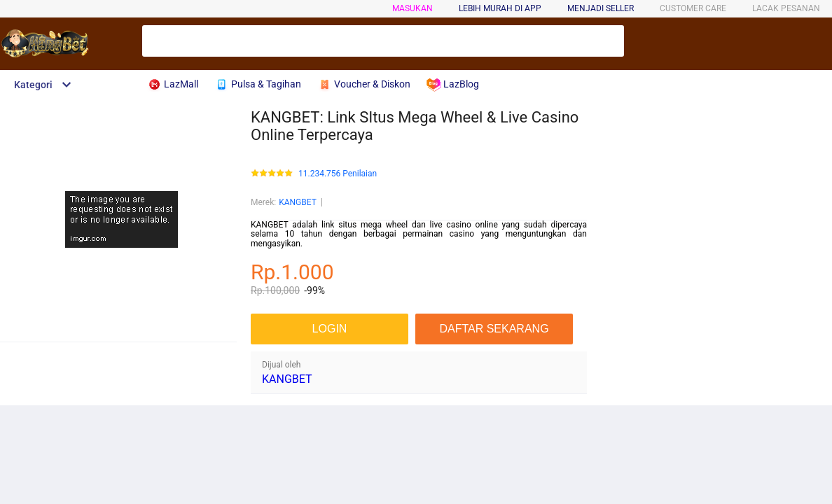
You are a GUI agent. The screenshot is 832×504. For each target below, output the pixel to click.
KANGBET (298, 202)
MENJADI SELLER (601, 8)
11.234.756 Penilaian (338, 174)
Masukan (412, 8)
